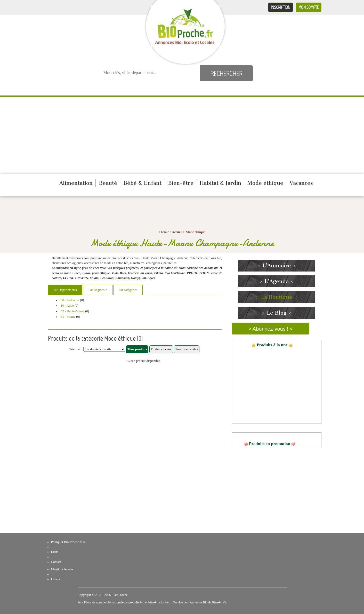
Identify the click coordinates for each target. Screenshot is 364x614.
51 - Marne (68, 317)
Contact (56, 562)
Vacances (301, 183)
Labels (55, 579)
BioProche (121, 595)
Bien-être (181, 183)
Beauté (108, 183)
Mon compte (309, 7)
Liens (55, 552)
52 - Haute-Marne (72, 311)
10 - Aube (67, 306)
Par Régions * (98, 290)
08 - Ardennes (70, 300)
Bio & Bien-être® (215, 602)
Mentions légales (62, 569)
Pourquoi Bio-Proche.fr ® (68, 542)
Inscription (281, 7)
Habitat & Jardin (220, 183)
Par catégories (128, 290)
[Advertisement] (182, 135)
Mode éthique (265, 183)
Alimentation (76, 183)
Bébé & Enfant (142, 183)
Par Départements (65, 290)
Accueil (177, 232)
